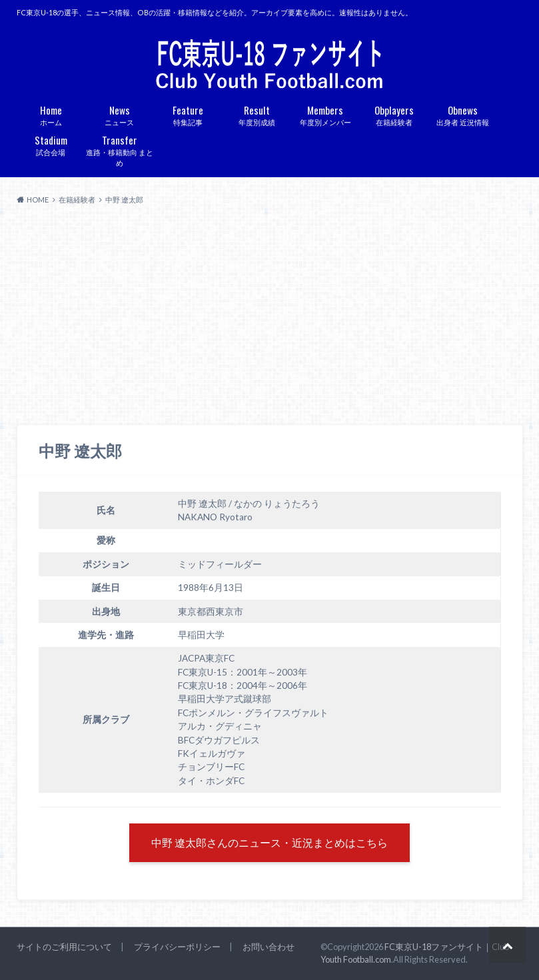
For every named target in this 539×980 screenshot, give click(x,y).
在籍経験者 (394, 114)
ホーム (51, 114)
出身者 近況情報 (463, 114)
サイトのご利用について (64, 947)
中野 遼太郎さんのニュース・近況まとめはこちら (269, 842)
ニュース (120, 114)
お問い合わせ (269, 947)
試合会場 (51, 144)
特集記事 (188, 114)
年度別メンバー (325, 114)
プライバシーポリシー (177, 947)
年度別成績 (257, 114)
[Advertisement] (269, 315)
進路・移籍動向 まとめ (120, 150)
